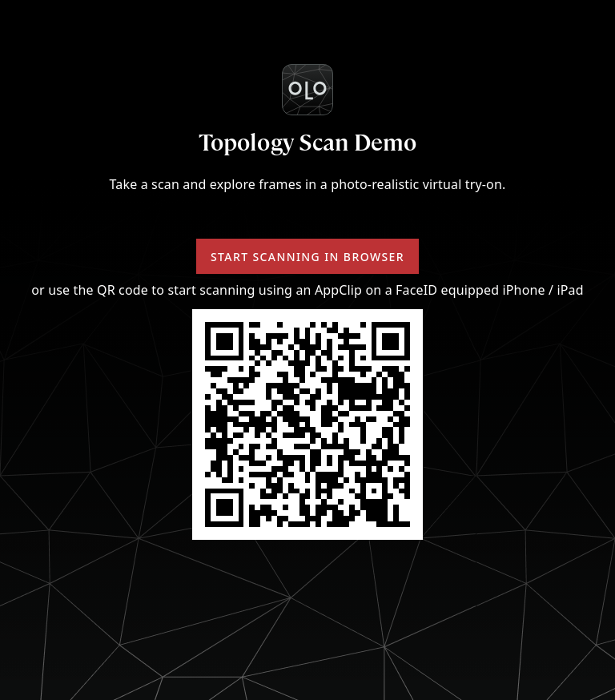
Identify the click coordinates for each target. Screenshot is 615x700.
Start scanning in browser (307, 257)
